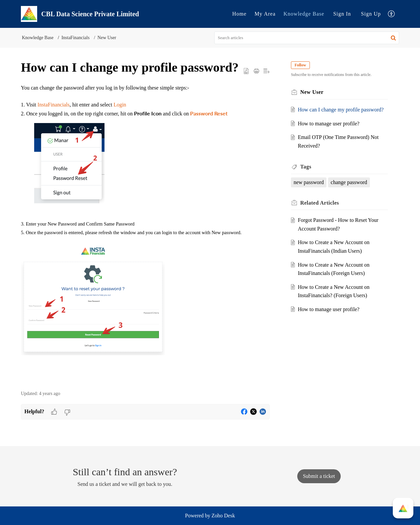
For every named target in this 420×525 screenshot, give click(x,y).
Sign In (342, 14)
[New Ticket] (319, 476)
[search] (307, 38)
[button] (392, 14)
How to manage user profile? (329, 124)
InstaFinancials (75, 38)
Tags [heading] (306, 167)
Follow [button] (300, 65)
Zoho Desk (223, 516)
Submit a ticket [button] (319, 476)
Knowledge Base (304, 14)
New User (107, 38)
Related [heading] (320, 203)
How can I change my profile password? (341, 110)
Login (120, 105)
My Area (265, 14)
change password (349, 182)
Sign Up (371, 14)
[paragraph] (145, 233)
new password (309, 182)
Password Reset (209, 113)
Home (239, 14)
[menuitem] (239, 14)
